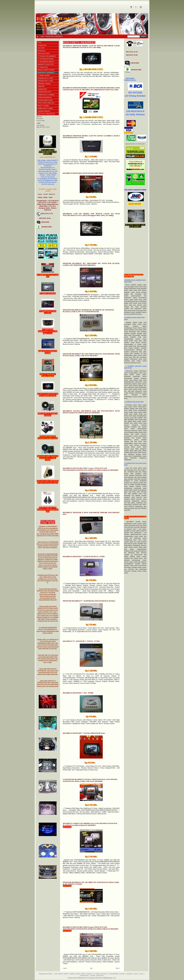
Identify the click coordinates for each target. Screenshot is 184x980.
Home (42, 36)
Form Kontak (41, 121)
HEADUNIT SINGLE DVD (46, 64)
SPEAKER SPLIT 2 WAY (45, 78)
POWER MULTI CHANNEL (46, 95)
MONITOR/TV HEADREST (46, 73)
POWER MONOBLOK (45, 97)
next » (118, 968)
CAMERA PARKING (44, 111)
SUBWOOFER (42, 89)
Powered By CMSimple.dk (78, 978)
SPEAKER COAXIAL (44, 84)
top (91, 968)
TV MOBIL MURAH (44, 75)
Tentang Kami (42, 45)
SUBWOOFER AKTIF (44, 92)
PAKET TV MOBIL (43, 106)
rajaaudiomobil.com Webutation (135, 144)
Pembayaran (42, 51)
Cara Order (41, 48)
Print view (40, 118)
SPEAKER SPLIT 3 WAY (45, 81)
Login (39, 123)
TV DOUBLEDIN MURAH (46, 59)
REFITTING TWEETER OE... (47, 114)
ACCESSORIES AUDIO (45, 100)
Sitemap (39, 116)
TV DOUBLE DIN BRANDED (47, 56)
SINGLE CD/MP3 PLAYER (46, 70)
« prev (65, 968)
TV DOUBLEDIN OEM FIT (46, 62)
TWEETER (41, 86)
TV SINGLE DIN (43, 67)
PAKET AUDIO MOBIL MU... (47, 103)
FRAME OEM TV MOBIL (45, 108)
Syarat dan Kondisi (44, 53)
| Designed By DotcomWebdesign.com (102, 978)
